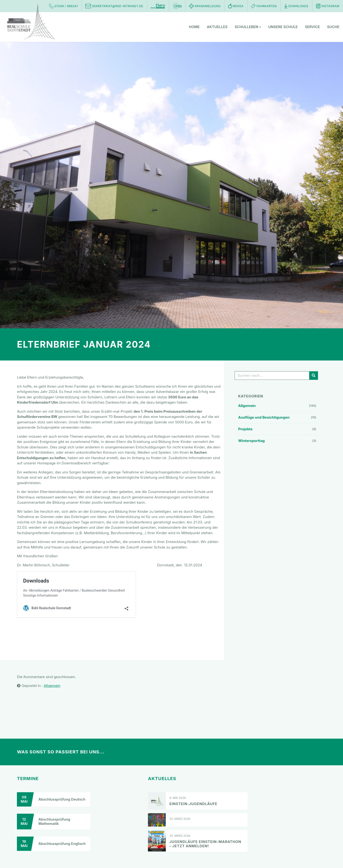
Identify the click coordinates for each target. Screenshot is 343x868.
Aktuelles (217, 27)
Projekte (245, 429)
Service (312, 27)
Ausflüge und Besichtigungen (264, 417)
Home (194, 27)
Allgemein (247, 406)
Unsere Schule (283, 27)
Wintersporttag (251, 441)
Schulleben (248, 27)
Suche (333, 27)
